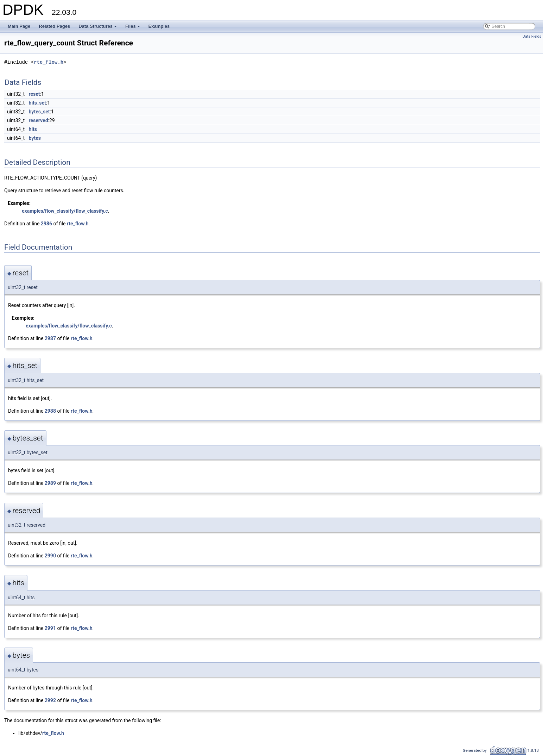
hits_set (37, 103)
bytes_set (39, 112)
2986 (46, 224)
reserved (39, 120)
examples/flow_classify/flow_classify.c (65, 211)
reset (34, 94)
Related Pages (54, 26)
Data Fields (532, 36)
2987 (50, 338)
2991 (50, 628)
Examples (159, 26)
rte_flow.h (49, 62)
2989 (50, 483)
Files (133, 28)
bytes (35, 138)
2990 (50, 556)
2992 (50, 700)
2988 (50, 411)
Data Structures (98, 28)
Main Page (19, 26)
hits (33, 129)
